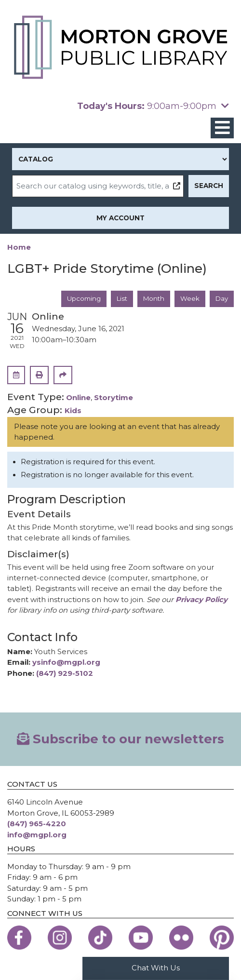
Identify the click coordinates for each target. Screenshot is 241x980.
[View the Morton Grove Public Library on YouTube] (141, 939)
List (120, 299)
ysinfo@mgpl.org (66, 663)
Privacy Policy (201, 600)
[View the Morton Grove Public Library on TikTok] (100, 939)
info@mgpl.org (37, 835)
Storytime (114, 399)
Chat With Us (156, 968)
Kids (73, 411)
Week (189, 299)
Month (153, 299)
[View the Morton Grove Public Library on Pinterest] (222, 939)
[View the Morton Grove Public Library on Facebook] (19, 939)
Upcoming (82, 299)
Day (221, 299)
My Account (120, 218)
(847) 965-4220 (37, 824)
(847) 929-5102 (65, 674)
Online (78, 399)
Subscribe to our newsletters (120, 739)
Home (19, 247)
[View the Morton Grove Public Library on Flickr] (181, 939)
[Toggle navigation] (222, 128)
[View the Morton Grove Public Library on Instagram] (60, 939)
